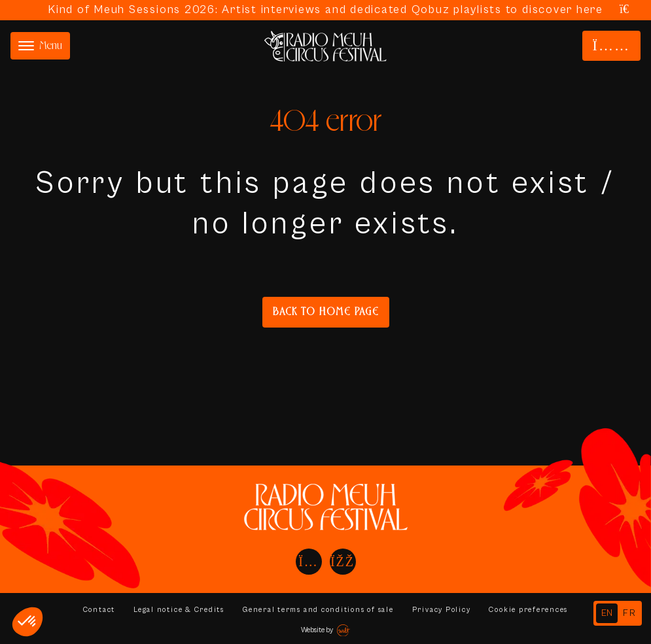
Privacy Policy (442, 610)
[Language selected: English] (618, 613)
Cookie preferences (529, 610)
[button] (27, 622)
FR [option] (630, 613)
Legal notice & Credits (179, 610)
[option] (630, 613)
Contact (98, 610)
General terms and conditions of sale (318, 610)
